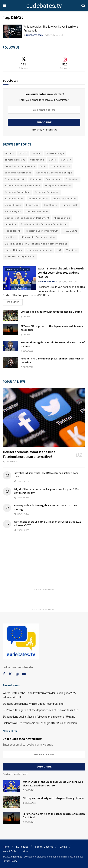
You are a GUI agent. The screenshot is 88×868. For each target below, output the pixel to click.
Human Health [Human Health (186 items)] (70, 205)
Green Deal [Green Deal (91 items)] (33, 205)
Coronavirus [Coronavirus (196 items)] (37, 160)
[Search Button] (83, 6)
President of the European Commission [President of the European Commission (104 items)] (44, 224)
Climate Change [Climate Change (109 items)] (55, 153)
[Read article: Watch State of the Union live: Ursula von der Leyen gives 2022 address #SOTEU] (19, 278)
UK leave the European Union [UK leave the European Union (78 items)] (38, 237)
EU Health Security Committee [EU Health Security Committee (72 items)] (22, 186)
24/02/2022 (27, 367)
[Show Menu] (5, 6)
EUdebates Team (35, 35)
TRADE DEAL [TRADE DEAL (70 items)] (70, 231)
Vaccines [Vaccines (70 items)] (72, 250)
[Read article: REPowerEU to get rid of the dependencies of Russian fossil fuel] (10, 330)
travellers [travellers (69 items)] (10, 237)
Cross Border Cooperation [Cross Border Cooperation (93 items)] (20, 166)
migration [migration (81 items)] (10, 224)
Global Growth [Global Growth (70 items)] (13, 205)
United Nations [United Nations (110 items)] (13, 250)
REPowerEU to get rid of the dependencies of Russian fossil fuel (41, 710)
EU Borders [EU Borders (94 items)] (72, 179)
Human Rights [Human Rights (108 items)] (13, 212)
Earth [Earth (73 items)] (43, 166)
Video (26, 851)
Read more (15, 301)
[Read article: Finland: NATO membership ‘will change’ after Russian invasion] (10, 362)
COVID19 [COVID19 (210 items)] (66, 160)
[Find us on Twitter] (10, 674)
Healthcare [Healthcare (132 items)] (51, 205)
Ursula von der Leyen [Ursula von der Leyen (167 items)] (39, 250)
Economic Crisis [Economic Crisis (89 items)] (60, 166)
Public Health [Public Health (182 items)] (13, 231)
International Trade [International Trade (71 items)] (37, 212)
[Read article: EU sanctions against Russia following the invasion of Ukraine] (10, 346)
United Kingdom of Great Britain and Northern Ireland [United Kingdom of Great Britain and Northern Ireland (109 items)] (36, 244)
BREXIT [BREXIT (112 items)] (23, 153)
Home (6, 847)
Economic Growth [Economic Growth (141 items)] (15, 179)
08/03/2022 (27, 317)
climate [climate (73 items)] (36, 153)
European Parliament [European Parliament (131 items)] (47, 192)
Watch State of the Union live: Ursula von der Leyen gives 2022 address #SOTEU (61, 273)
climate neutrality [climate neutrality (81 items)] (15, 160)
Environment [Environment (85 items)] (53, 179)
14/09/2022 (65, 282)
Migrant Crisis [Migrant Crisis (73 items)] (62, 218)
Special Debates (44, 847)
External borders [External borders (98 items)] (38, 199)
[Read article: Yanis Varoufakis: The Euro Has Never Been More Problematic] (12, 31)
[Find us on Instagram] (17, 674)
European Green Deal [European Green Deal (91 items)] (17, 192)
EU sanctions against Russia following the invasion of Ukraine (39, 717)
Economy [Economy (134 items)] (36, 179)
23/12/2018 (51, 35)
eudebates (17, 857)
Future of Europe (17, 270)
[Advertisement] (44, 561)
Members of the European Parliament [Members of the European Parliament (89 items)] (27, 218)
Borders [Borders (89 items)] (9, 153)
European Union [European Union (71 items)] (14, 199)
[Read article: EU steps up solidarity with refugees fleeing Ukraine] (10, 315)
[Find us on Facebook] (4, 674)
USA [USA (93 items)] (59, 250)
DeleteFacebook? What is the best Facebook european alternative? (29, 454)
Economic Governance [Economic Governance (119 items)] (18, 173)
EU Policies (22, 847)
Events (63, 847)
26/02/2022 (27, 351)
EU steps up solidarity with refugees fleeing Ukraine (51, 312)
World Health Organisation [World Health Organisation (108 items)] (20, 257)
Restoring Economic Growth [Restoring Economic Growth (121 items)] (42, 231)
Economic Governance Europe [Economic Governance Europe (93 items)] (54, 173)
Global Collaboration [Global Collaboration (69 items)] (65, 199)
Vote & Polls (9, 851)
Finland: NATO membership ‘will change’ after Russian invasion (40, 723)
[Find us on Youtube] (24, 674)
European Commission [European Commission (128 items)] (58, 186)
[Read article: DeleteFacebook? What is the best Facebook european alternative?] (44, 417)
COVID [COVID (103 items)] (53, 160)
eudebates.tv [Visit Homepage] (44, 6)
